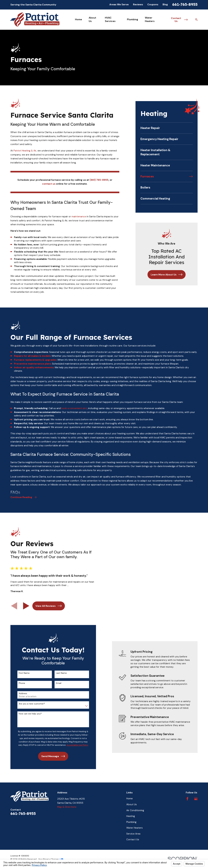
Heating (131, 814)
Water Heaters (134, 825)
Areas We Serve (119, 5)
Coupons (153, 5)
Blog (165, 5)
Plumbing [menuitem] (133, 19)
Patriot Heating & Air (25, 151)
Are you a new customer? (29, 701)
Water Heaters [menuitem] (150, 19)
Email (55, 681)
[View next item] (23, 605)
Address (20, 691)
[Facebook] (187, 796)
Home (130, 796)
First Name (21, 671)
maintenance (79, 217)
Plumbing (131, 820)
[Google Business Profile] (196, 796)
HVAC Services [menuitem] (110, 19)
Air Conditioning (135, 808)
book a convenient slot (74, 411)
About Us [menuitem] (92, 19)
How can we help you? (27, 711)
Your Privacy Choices (51, 857)
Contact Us (133, 837)
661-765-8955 (185, 4)
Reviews (138, 5)
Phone (19, 681)
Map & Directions (67, 804)
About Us (132, 802)
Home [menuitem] (78, 19)
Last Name (58, 671)
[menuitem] (167, 128)
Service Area (133, 831)
